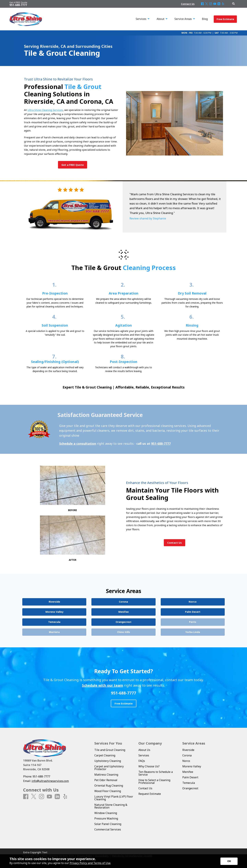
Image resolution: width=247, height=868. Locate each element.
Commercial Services (108, 829)
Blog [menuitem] (205, 19)
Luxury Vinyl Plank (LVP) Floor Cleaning (114, 798)
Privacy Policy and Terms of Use (90, 863)
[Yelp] (223, 4)
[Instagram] (211, 4)
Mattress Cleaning (106, 775)
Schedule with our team (102, 685)
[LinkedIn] (219, 4)
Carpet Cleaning (105, 755)
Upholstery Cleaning (108, 761)
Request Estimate (150, 794)
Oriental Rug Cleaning (109, 786)
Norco (186, 761)
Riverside (188, 750)
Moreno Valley (192, 766)
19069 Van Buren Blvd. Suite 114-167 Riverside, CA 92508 (38, 765)
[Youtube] (215, 4)
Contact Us (145, 788)
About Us (144, 750)
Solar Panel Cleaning (108, 824)
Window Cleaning (106, 813)
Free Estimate (225, 19)
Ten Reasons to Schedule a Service (156, 773)
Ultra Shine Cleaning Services (45, 110)
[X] (207, 4)
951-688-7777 (161, 444)
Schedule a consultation (78, 444)
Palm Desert (190, 777)
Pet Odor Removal (106, 780)
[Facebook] (202, 4)
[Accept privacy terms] (229, 861)
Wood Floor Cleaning (108, 791)
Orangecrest (190, 788)
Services (144, 755)
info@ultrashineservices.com (50, 781)
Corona (187, 755)
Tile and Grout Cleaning (110, 750)
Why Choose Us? (149, 766)
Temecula (189, 783)
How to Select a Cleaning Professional (154, 781)
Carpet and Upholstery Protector (109, 768)
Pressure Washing (106, 818)
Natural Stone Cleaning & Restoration (111, 806)
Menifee (188, 772)
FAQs (142, 761)
